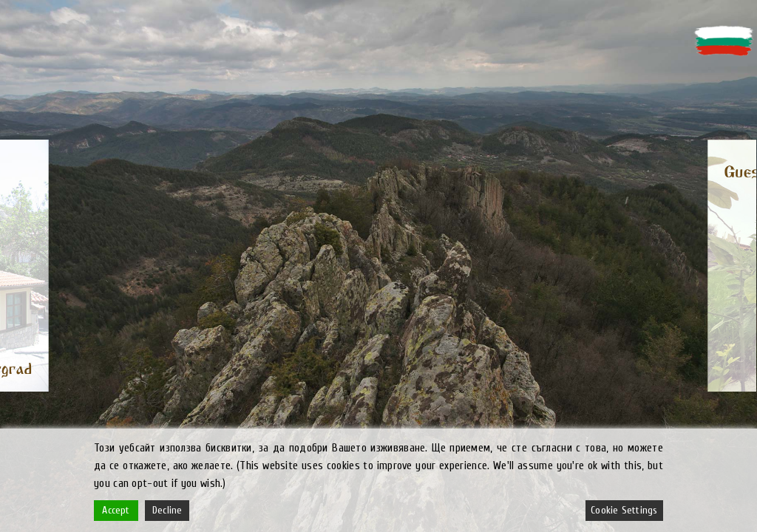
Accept (116, 510)
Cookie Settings (624, 510)
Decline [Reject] (167, 510)
